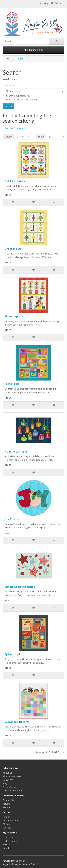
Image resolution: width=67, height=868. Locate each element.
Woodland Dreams (17, 722)
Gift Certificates (10, 821)
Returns (7, 804)
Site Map (7, 807)
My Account (8, 837)
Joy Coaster (13, 519)
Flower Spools (14, 316)
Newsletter (8, 848)
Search (20, 59)
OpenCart (20, 861)
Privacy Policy (9, 787)
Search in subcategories (17, 96)
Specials (7, 828)
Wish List (7, 845)
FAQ (5, 783)
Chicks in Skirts (15, 181)
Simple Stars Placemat (20, 587)
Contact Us (8, 800)
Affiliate (7, 824)
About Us (7, 773)
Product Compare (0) (16, 128)
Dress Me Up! (13, 249)
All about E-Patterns (13, 776)
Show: (41, 137)
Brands (6, 817)
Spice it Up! (12, 654)
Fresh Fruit (12, 384)
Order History (10, 841)
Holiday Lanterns (16, 451)
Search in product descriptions (20, 100)
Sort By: (8, 137)
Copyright (8, 780)
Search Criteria (10, 79)
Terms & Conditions (13, 791)
